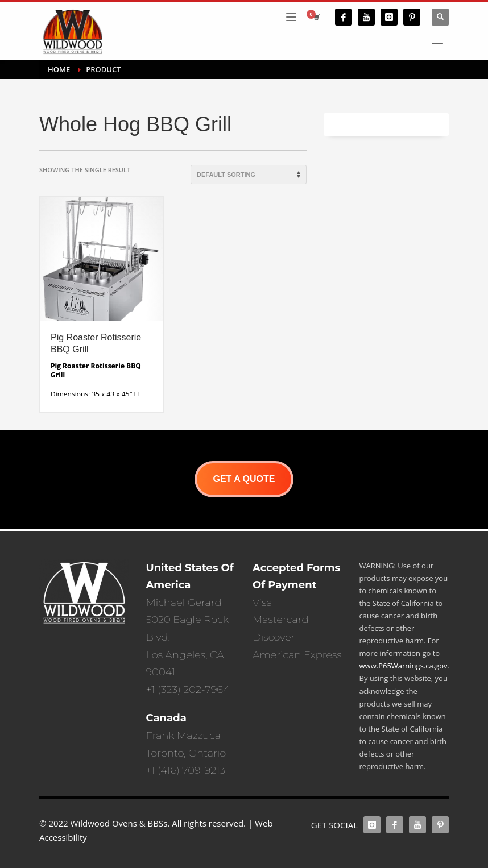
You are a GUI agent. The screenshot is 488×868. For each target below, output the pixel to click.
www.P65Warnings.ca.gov (404, 666)
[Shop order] (249, 175)
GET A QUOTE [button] (244, 479)
